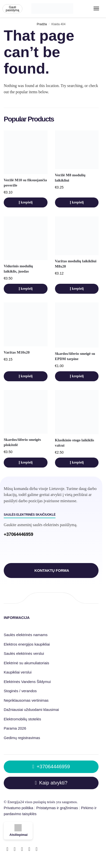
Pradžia (42, 24)
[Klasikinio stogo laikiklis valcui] (77, 412)
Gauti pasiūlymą (12, 9)
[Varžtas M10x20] (26, 324)
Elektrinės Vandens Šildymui (27, 682)
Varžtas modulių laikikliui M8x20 (76, 264)
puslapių (40, 802)
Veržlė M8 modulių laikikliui (70, 178)
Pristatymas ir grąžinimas (57, 808)
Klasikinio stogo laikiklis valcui (75, 443)
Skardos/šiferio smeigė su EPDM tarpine (75, 356)
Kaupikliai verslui (18, 672)
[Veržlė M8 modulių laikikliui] (77, 150)
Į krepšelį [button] (26, 202)
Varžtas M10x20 (17, 352)
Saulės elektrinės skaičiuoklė (30, 515)
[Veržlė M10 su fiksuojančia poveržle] (26, 152)
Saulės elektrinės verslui (24, 653)
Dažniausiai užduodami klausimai (31, 710)
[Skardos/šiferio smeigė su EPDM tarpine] (77, 325)
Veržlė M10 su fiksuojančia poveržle (25, 183)
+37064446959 (18, 534)
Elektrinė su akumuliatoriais (26, 663)
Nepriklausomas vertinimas (26, 700)
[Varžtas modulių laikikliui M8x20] (77, 236)
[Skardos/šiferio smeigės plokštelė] (26, 412)
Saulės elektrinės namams (26, 635)
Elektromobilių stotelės (22, 719)
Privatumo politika (18, 808)
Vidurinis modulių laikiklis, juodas (18, 269)
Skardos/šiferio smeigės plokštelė (22, 442)
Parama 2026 (15, 728)
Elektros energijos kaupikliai (27, 644)
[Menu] (97, 9)
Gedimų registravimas (22, 738)
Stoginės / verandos (20, 691)
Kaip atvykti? (51, 783)
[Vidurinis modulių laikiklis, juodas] (26, 238)
